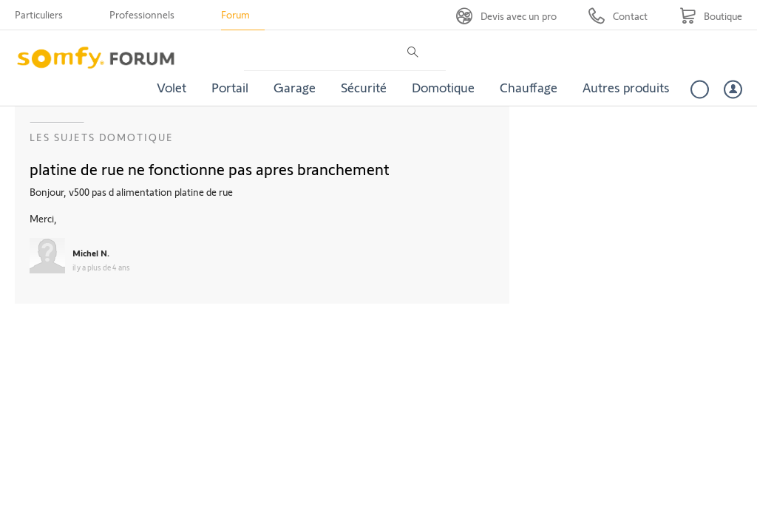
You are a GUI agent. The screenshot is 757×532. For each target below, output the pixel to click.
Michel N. (91, 253)
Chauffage (529, 87)
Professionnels (142, 14)
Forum (235, 14)
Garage (295, 87)
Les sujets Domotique (102, 137)
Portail (230, 87)
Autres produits (626, 87)
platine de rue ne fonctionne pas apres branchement (210, 168)
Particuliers (39, 14)
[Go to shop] (711, 16)
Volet (172, 87)
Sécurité (364, 87)
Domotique (443, 87)
